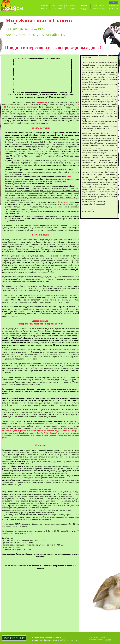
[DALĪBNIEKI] (71, 5)
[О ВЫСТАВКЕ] (57, 8)
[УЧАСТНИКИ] (71, 9)
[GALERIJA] (84, 5)
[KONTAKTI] (114, 5)
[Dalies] (113, 3)
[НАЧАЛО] (44, 8)
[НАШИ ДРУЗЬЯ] (99, 9)
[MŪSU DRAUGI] (99, 5)
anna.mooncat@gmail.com (66, 405)
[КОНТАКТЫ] (114, 8)
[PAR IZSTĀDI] (57, 5)
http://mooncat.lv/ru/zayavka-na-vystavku (24, 405)
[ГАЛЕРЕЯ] (84, 9)
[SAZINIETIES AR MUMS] (14, 638)
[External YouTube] (43, 76)
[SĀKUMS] (44, 6)
